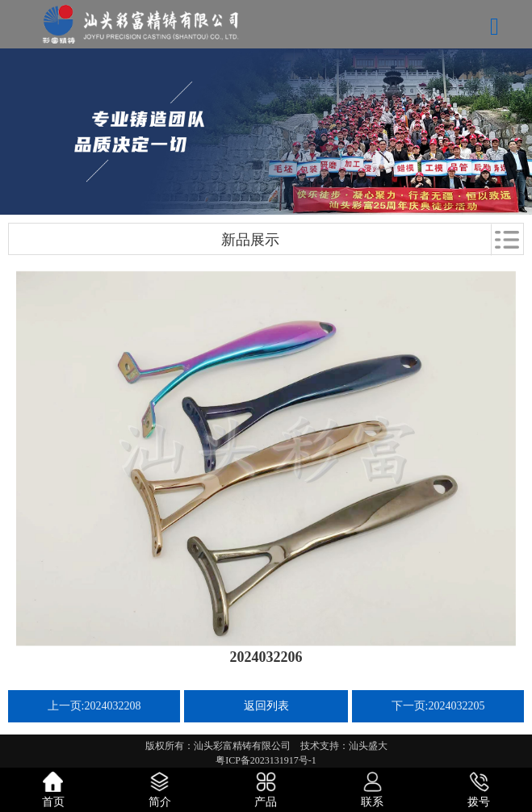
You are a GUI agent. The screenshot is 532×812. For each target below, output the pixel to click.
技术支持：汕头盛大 (344, 746)
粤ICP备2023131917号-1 (266, 760)
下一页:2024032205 (438, 706)
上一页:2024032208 (94, 706)
